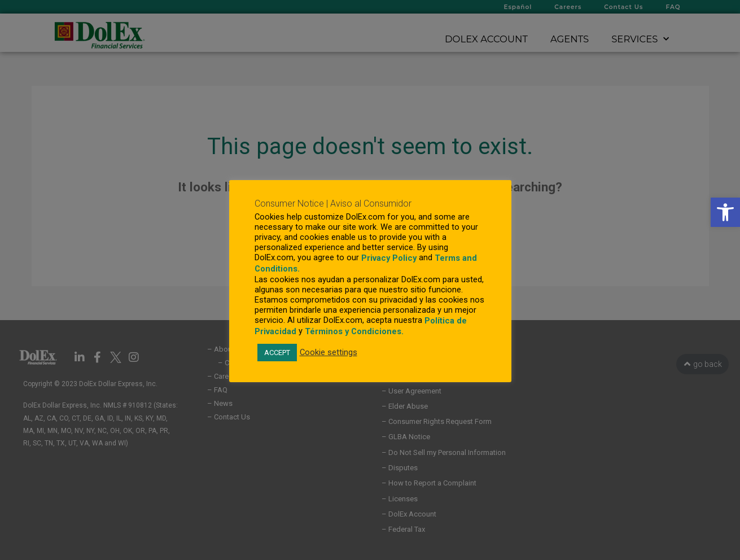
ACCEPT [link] (277, 353)
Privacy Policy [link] (389, 258)
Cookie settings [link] (329, 352)
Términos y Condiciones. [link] (354, 331)
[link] (725, 212)
